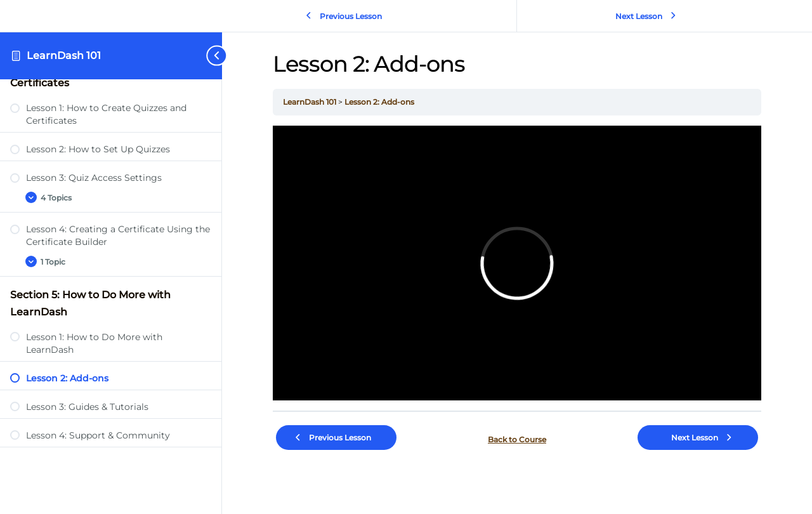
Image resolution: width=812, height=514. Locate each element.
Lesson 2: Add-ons (379, 102)
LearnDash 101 (64, 56)
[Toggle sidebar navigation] (206, 56)
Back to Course (517, 439)
